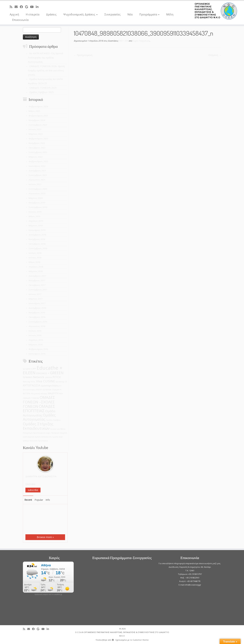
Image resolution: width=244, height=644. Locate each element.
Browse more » (45, 537)
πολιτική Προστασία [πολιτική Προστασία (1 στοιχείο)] (39, 441)
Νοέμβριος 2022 (37, 143)
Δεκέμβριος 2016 (37, 308)
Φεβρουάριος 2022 (38, 161)
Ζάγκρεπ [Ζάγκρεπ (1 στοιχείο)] (56, 390)
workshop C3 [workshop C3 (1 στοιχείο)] (61, 382)
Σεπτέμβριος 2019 (38, 207)
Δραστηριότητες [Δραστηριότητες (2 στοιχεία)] (50, 386)
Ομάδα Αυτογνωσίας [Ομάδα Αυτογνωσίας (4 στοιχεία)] (39, 413)
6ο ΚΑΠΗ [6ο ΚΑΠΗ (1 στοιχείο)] (27, 369)
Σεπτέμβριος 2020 (38, 189)
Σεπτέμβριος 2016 (38, 322)
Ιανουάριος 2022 (37, 166)
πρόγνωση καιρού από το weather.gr (48, 594)
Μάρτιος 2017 (36, 299)
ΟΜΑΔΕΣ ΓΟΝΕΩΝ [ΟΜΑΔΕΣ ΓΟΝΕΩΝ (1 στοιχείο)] (31, 398)
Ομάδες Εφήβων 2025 (42, 92)
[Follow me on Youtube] (33, 7)
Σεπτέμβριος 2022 (38, 152)
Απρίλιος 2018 (36, 267)
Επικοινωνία (20, 20)
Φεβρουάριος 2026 (38, 106)
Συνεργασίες (113, 14)
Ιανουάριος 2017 (37, 303)
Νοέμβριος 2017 (37, 280)
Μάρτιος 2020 (36, 198)
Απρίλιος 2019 (36, 221)
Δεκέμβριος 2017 (37, 276)
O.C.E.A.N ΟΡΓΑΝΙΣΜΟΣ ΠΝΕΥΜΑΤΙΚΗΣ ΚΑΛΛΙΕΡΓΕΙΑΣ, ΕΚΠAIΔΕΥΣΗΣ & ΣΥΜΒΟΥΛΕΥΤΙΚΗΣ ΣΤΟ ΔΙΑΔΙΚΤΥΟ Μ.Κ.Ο (122, 634)
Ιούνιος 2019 (35, 212)
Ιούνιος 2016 (35, 335)
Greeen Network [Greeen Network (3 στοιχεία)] (34, 377)
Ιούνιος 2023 (35, 129)
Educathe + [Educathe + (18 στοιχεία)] (50, 368)
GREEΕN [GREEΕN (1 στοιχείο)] (48, 377)
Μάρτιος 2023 (36, 134)
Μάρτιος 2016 (36, 345)
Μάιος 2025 (34, 111)
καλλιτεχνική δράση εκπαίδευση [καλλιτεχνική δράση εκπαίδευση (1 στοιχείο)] (37, 437)
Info (48, 500)
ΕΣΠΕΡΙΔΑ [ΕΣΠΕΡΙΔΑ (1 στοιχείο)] (47, 390)
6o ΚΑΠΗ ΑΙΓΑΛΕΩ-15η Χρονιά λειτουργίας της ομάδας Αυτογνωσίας (45, 58)
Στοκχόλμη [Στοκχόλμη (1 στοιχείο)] (28, 433)
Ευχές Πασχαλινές (141, 41)
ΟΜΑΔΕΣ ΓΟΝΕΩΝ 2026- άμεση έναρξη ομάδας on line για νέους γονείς (46, 70)
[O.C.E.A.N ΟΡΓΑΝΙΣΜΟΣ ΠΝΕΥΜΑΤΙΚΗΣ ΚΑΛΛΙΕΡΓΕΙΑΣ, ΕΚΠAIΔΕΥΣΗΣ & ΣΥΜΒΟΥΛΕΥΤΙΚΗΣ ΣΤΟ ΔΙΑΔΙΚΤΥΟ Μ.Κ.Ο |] (216, 11)
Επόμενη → (215, 55)
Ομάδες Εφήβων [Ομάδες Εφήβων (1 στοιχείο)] (53, 420)
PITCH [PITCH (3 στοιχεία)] (57, 377)
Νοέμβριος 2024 (37, 120)
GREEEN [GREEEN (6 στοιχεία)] (57, 373)
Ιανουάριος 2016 (37, 354)
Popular (39, 500)
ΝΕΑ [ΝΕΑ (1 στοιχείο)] (61, 394)
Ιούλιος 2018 (35, 253)
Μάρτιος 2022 (36, 157)
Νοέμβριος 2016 (37, 313)
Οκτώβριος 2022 (37, 148)
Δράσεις (51, 14)
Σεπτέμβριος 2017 (38, 290)
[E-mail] (17, 7)
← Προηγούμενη (83, 55)
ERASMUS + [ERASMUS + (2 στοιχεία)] (43, 373)
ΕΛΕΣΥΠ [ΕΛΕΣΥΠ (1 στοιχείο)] (39, 390)
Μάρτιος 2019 (36, 226)
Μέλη (170, 14)
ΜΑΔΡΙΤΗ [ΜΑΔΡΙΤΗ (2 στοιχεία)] (53, 393)
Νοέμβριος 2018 (37, 239)
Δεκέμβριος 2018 (37, 235)
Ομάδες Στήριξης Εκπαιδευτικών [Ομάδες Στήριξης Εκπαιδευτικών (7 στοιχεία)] (38, 426)
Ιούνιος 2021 (35, 184)
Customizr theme (141, 640)
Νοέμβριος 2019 (37, 203)
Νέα (130, 14)
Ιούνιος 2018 (35, 258)
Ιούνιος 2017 (35, 294)
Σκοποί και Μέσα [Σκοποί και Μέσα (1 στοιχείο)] (58, 429)
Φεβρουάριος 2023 (38, 139)
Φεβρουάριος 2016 (38, 349)
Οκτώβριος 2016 (37, 317)
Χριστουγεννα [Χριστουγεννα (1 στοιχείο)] (39, 433)
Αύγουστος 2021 (37, 180)
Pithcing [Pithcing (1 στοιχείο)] (26, 382)
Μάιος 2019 (34, 216)
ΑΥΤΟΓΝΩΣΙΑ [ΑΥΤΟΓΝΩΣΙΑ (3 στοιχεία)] (32, 385)
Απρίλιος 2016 (36, 340)
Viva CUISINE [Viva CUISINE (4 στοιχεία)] (45, 381)
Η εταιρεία (33, 14)
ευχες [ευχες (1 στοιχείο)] (48, 433)
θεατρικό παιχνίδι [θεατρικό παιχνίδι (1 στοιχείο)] (59, 433)
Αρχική (14, 14)
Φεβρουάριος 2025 (38, 116)
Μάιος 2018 (34, 262)
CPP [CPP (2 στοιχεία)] (34, 369)
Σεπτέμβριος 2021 (38, 175)
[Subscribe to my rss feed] (12, 7)
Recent (28, 500)
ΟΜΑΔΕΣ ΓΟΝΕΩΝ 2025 (43, 88)
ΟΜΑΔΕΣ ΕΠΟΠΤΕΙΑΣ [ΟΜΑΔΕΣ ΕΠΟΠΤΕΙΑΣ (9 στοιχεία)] (39, 408)
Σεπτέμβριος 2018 (38, 248)
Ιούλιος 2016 (35, 331)
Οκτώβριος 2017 (37, 285)
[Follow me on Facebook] (22, 7)
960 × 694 (123, 41)
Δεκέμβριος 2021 (37, 171)
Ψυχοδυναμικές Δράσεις (80, 14)
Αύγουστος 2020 (37, 193)
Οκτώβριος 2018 (37, 244)
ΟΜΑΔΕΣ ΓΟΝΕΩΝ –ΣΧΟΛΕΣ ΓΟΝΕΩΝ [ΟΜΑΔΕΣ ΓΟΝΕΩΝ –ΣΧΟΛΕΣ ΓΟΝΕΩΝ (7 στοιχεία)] (39, 402)
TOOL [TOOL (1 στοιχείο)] (33, 382)
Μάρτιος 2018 (36, 271)
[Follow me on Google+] (28, 7)
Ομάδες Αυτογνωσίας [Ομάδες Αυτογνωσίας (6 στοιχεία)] (39, 417)
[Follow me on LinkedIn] (38, 7)
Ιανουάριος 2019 (37, 230)
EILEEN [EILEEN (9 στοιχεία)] (29, 373)
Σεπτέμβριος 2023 (38, 125)
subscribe (33, 490)
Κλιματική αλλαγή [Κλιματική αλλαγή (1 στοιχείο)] (39, 394)
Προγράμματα (149, 14)
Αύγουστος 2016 (37, 326)
